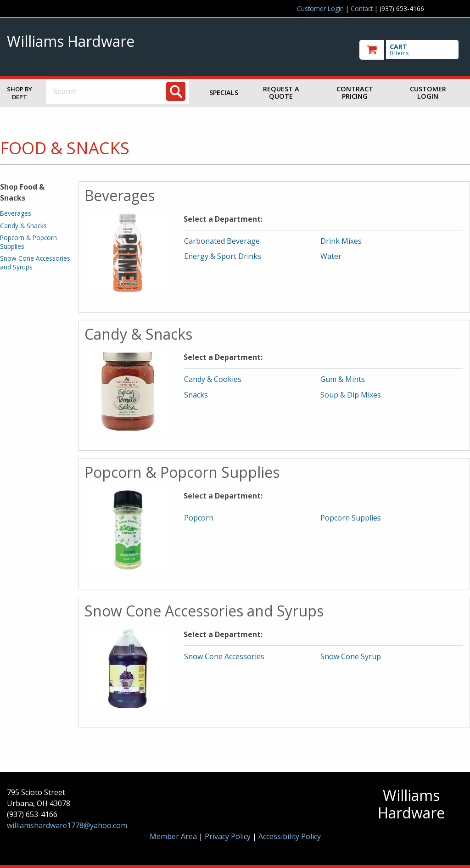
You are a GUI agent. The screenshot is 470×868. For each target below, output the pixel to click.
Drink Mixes (341, 241)
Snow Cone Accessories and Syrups (35, 262)
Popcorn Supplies (351, 518)
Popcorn (199, 518)
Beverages (16, 213)
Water (331, 256)
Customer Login (320, 8)
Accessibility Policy (290, 836)
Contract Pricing (355, 92)
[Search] (176, 91)
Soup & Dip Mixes (351, 395)
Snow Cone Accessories (224, 656)
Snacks (196, 395)
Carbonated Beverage (222, 241)
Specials (224, 92)
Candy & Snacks (23, 226)
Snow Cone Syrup (351, 656)
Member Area (173, 836)
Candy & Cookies (213, 379)
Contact (362, 8)
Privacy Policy (229, 836)
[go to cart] (411, 50)
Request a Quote (281, 92)
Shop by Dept (20, 93)
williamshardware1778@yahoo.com (67, 825)
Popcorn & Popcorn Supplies (28, 242)
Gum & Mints (343, 379)
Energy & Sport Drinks (223, 256)
